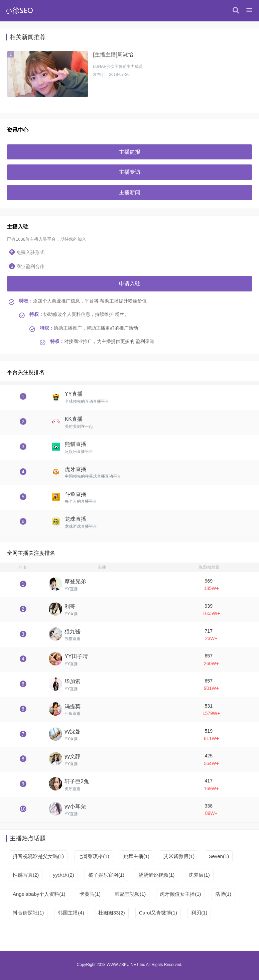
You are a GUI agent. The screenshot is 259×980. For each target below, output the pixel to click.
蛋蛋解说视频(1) (156, 875)
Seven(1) (219, 856)
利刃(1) (199, 913)
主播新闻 (130, 192)
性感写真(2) (26, 875)
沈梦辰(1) (199, 875)
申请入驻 (130, 284)
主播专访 (130, 172)
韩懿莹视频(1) (130, 894)
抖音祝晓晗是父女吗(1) (38, 856)
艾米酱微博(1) (179, 856)
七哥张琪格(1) (93, 856)
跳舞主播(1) (136, 856)
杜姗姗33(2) (112, 913)
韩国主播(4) (71, 913)
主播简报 (130, 152)
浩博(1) (223, 894)
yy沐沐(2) (63, 875)
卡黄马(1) (90, 894)
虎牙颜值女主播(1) (180, 894)
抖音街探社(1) (28, 913)
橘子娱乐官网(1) (106, 875)
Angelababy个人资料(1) (39, 894)
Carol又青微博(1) (158, 913)
